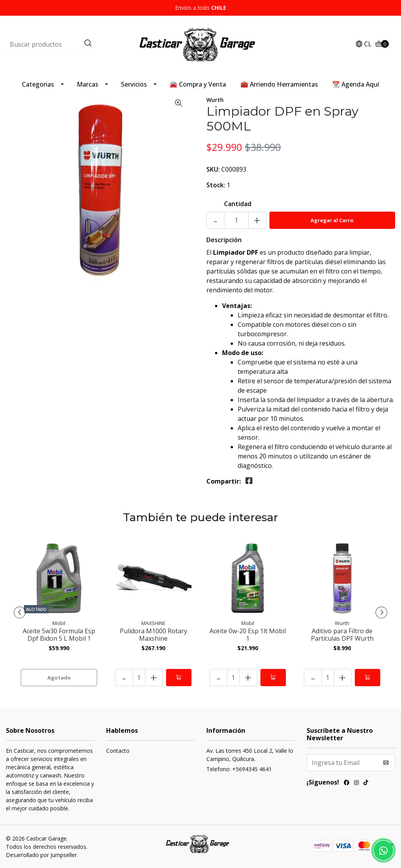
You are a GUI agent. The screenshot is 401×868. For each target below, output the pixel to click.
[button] (363, 44)
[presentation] (20, 612)
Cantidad (238, 204)
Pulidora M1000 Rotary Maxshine (154, 635)
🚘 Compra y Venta (198, 84)
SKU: (213, 169)
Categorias (38, 84)
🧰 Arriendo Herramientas (279, 84)
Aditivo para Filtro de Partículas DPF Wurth (342, 635)
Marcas (88, 84)
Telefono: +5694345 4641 (239, 769)
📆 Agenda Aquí (356, 84)
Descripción (224, 240)
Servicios (134, 84)
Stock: (216, 185)
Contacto (118, 751)
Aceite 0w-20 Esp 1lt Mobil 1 (248, 635)
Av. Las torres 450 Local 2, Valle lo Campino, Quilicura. (250, 755)
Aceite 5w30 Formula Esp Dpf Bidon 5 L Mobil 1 (59, 635)
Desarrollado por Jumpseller (41, 855)
